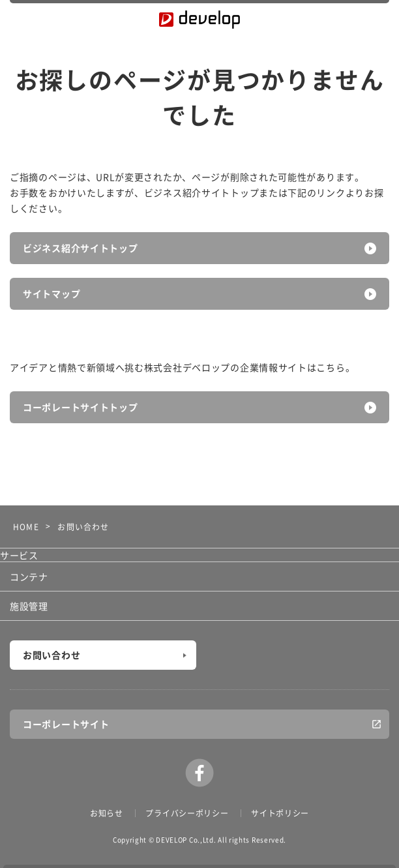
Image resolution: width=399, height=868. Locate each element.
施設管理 (29, 606)
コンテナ (29, 576)
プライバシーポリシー (187, 813)
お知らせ (107, 813)
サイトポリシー (280, 813)
